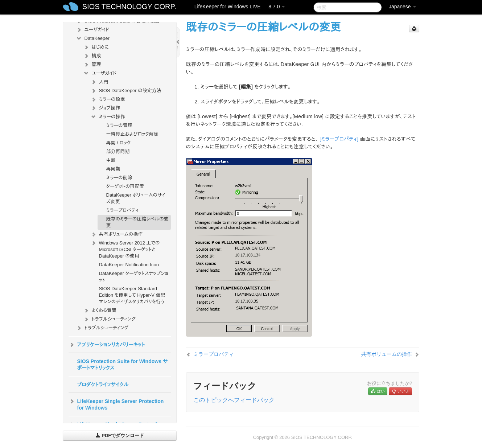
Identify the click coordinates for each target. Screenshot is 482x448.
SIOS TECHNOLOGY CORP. (129, 7)
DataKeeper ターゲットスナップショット (134, 277)
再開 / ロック (119, 143)
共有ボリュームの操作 (117, 234)
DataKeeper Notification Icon (129, 265)
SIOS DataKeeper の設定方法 (126, 91)
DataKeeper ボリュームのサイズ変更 (136, 198)
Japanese (402, 7)
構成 (92, 56)
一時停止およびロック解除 (132, 134)
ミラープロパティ (123, 210)
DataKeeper (93, 38)
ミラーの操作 (108, 117)
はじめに (96, 47)
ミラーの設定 (108, 99)
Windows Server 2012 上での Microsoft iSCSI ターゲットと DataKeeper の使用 (125, 249)
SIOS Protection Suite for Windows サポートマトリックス (123, 365)
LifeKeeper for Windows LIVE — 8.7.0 (240, 7)
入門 (99, 82)
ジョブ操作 (105, 108)
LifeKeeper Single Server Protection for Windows (116, 404)
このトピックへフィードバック (234, 400)
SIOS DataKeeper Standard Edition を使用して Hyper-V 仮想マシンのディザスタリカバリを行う (132, 295)
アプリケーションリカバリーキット (107, 345)
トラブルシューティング (110, 319)
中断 (111, 160)
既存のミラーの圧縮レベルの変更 (137, 222)
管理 (92, 65)
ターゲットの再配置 (125, 186)
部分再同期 (118, 151)
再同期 (113, 169)
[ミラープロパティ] (339, 139)
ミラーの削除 (119, 178)
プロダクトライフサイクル (103, 385)
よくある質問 (100, 311)
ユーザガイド (93, 30)
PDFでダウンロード (120, 435)
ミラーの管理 (119, 125)
